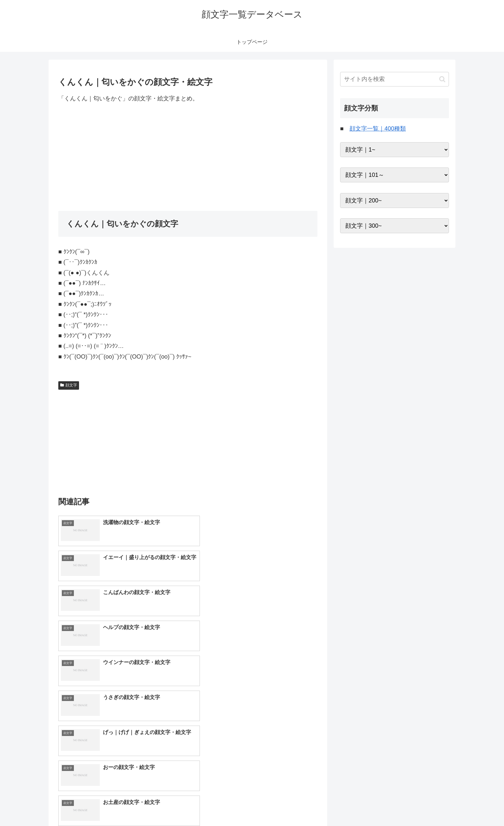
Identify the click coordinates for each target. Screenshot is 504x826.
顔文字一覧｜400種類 (378, 129)
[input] (395, 79)
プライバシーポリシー (427, 806)
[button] (442, 79)
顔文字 (69, 385)
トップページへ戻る (377, 806)
